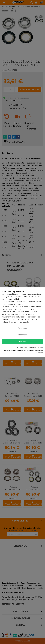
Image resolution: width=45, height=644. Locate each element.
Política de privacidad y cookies (30, 347)
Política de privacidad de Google (15, 322)
